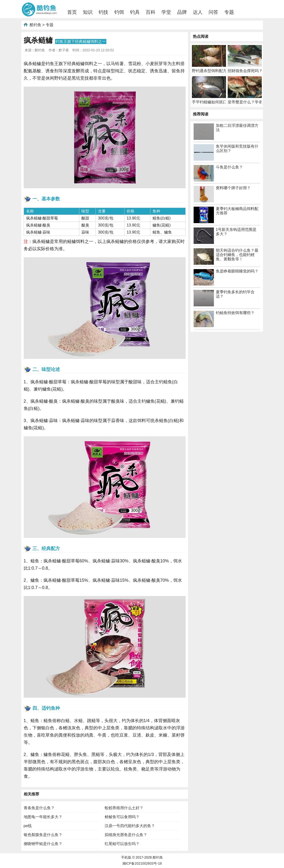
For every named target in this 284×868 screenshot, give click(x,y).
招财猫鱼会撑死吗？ (245, 71)
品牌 (182, 12)
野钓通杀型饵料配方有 (211, 71)
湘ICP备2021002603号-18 (142, 863)
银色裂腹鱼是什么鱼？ (43, 835)
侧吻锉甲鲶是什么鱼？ (43, 844)
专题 (229, 12)
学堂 (166, 12)
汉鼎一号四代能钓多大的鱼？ (130, 826)
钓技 (103, 12)
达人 (198, 12)
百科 (151, 12)
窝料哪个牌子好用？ (233, 188)
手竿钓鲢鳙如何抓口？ (211, 102)
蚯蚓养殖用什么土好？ (124, 808)
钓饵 (119, 12)
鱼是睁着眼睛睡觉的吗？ (237, 271)
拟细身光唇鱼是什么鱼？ (126, 835)
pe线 (28, 826)
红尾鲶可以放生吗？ (122, 844)
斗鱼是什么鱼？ (229, 167)
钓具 (135, 12)
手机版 (126, 857)
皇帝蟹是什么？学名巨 (247, 102)
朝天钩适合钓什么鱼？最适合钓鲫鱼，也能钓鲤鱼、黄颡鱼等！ (237, 255)
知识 (88, 12)
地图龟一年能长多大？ (43, 817)
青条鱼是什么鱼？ (39, 808)
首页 (72, 12)
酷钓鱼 (36, 25)
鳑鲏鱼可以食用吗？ (122, 817)
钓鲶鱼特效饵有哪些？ (235, 313)
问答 (213, 12)
